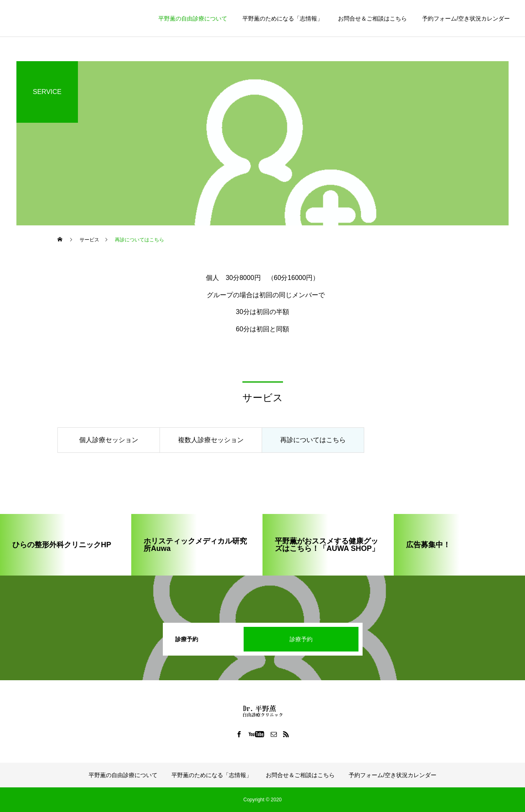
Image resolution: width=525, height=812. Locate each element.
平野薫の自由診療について (193, 18)
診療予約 (301, 639)
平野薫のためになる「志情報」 (283, 18)
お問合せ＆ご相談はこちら (372, 18)
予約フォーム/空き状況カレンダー (466, 18)
